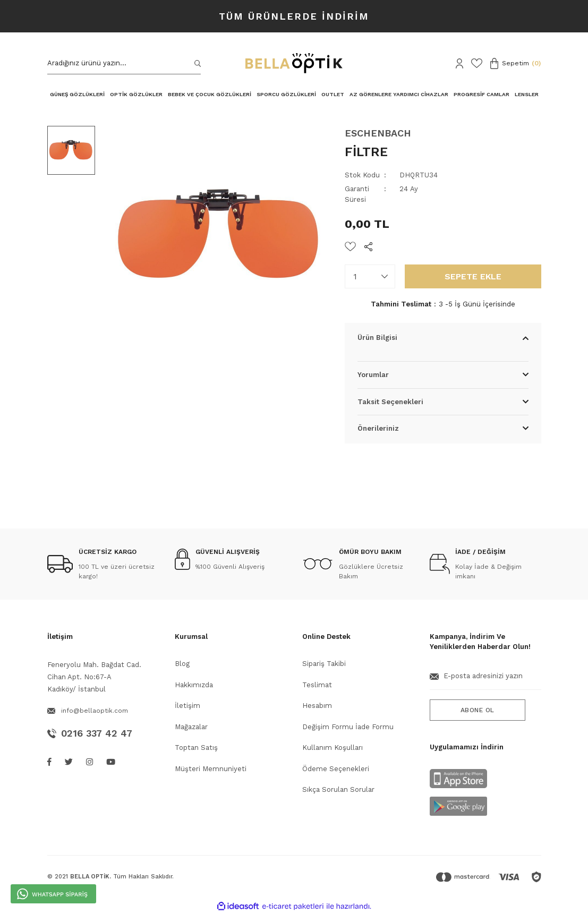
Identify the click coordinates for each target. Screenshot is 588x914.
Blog (182, 664)
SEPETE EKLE (473, 276)
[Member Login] (459, 63)
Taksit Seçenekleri (390, 402)
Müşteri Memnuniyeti (211, 769)
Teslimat (317, 685)
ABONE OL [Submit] (478, 710)
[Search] (124, 63)
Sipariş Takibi (324, 664)
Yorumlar (373, 375)
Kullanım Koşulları (333, 748)
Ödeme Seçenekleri (336, 769)
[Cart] (516, 63)
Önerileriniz (378, 428)
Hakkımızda (194, 685)
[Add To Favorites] (350, 246)
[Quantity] (370, 276)
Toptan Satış (196, 748)
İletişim (188, 706)
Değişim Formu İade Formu (348, 727)
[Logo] (294, 63)
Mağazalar (191, 727)
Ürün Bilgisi (377, 338)
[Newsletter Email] (485, 680)
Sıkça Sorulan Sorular (338, 789)
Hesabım (317, 706)
